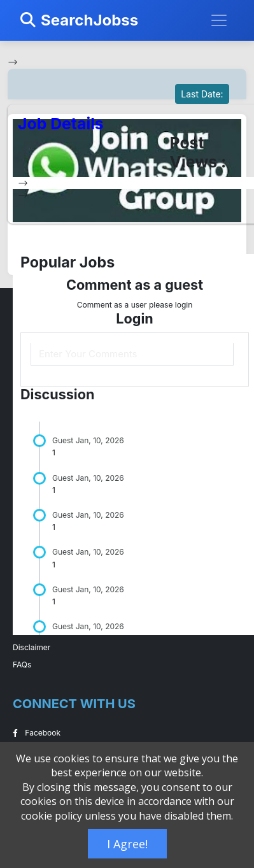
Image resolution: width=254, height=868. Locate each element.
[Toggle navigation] (219, 20)
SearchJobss (79, 20)
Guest (63, 440)
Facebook (37, 733)
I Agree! (127, 844)
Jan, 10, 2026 (100, 440)
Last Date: (202, 94)
